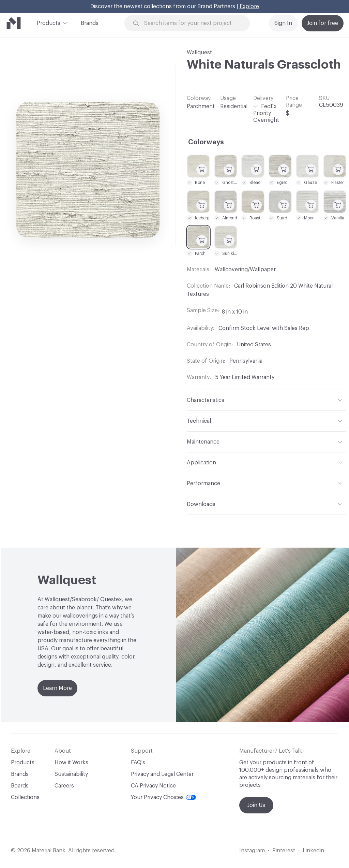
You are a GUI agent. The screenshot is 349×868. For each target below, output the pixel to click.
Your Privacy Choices (163, 797)
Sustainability (71, 774)
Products (49, 23)
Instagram (252, 851)
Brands (90, 23)
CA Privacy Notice (153, 786)
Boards (20, 786)
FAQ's (138, 763)
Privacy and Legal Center (162, 774)
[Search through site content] (191, 23)
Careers (64, 786)
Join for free (323, 23)
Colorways (206, 142)
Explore (249, 6)
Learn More (57, 688)
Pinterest (284, 851)
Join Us (256, 805)
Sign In (283, 23)
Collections (25, 797)
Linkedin (313, 851)
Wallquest (199, 53)
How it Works (71, 763)
